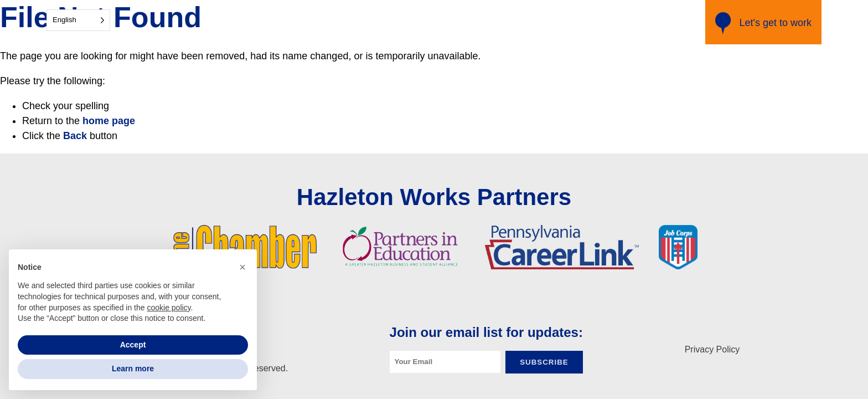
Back (75, 136)
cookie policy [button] (169, 308)
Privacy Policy (712, 349)
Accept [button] (133, 345)
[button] (242, 267)
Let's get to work (763, 23)
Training (584, 22)
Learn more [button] (133, 369)
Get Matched (528, 22)
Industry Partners (451, 22)
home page (109, 121)
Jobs (622, 22)
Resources (666, 22)
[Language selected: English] (78, 20)
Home (390, 22)
